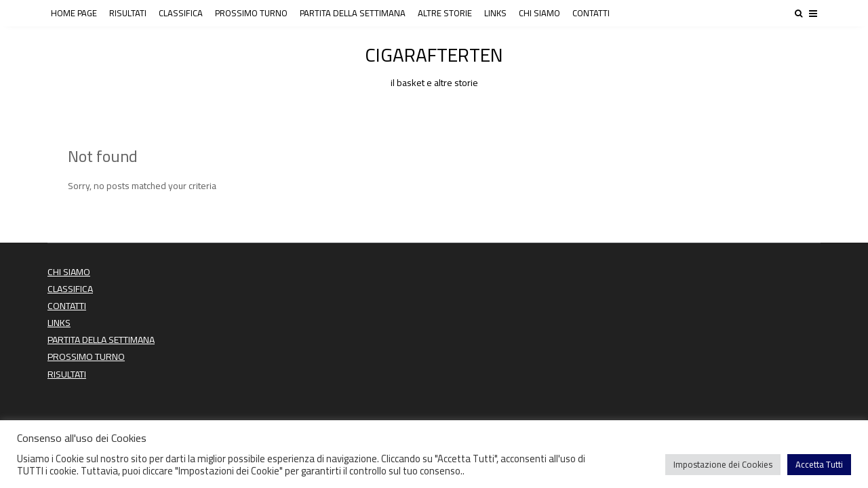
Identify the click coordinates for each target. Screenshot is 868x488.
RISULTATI (128, 13)
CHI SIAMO (539, 13)
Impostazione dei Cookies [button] (723, 464)
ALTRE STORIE (445, 13)
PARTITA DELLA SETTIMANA (353, 13)
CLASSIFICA (181, 13)
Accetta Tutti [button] (819, 464)
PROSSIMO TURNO (251, 13)
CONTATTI (591, 13)
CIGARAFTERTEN (434, 64)
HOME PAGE (74, 13)
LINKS (495, 13)
